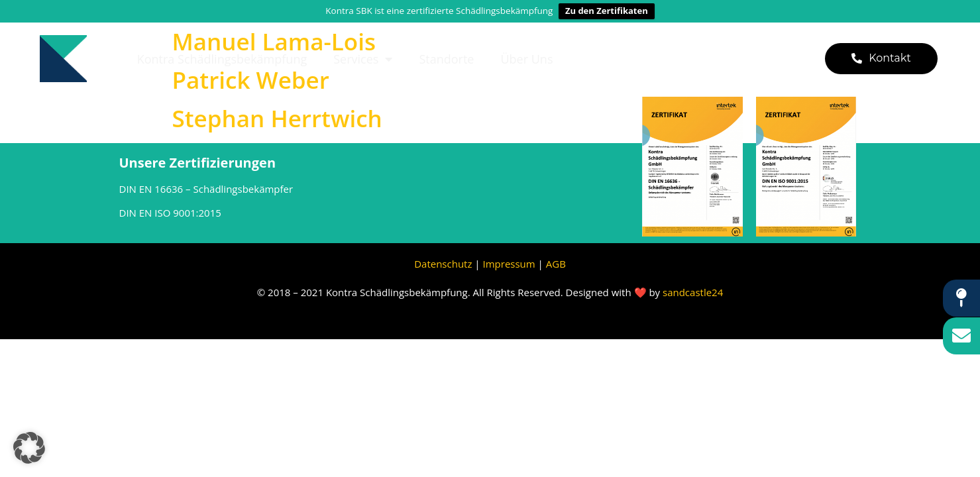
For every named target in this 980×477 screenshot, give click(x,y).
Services (363, 59)
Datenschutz (443, 264)
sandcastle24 (693, 292)
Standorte (446, 59)
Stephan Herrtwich (277, 118)
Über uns (526, 59)
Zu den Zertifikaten (607, 11)
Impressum (511, 264)
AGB (556, 264)
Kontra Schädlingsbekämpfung (222, 59)
